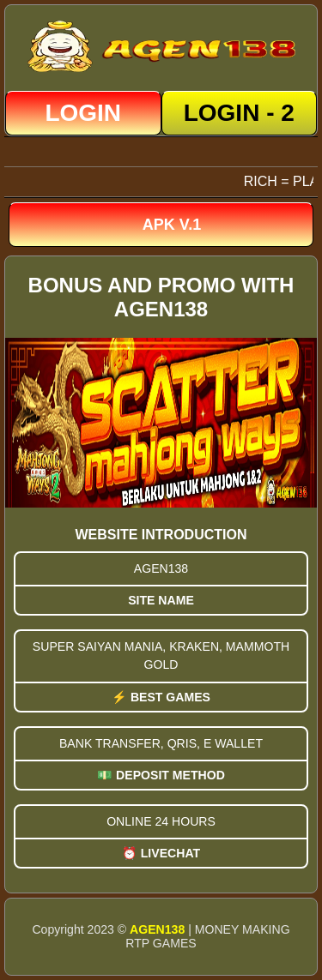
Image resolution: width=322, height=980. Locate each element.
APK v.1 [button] (172, 225)
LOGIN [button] (83, 113)
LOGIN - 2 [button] (239, 113)
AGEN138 (157, 929)
